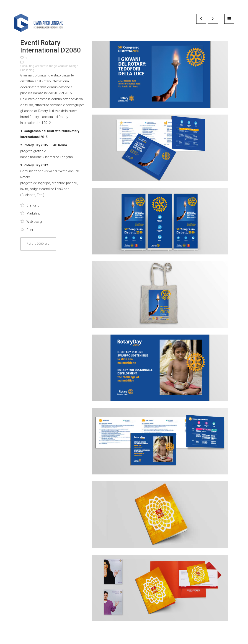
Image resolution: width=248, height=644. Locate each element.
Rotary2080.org (38, 244)
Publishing (27, 70)
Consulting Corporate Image (39, 66)
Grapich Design (68, 66)
